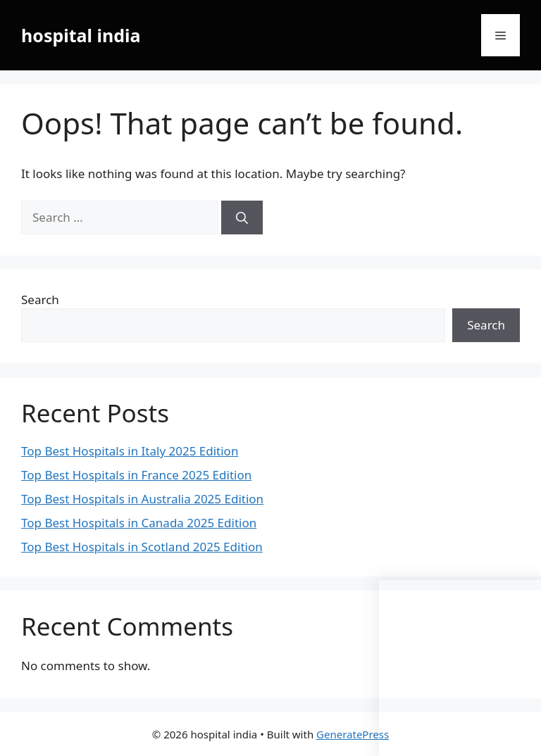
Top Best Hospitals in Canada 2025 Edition (139, 523)
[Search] (242, 218)
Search (40, 300)
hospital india (81, 35)
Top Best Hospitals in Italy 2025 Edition (130, 451)
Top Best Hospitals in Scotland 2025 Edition (142, 547)
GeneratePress (353, 734)
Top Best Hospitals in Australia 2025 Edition (142, 499)
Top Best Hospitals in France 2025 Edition (136, 475)
